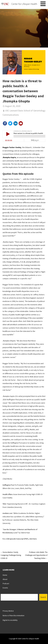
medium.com (7, 513)
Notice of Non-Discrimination (14, 615)
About (5, 579)
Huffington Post (9, 485)
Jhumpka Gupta (9, 157)
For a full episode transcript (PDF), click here (20, 539)
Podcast (6, 583)
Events (5, 588)
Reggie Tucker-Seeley (12, 147)
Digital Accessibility (10, 620)
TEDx (4, 504)
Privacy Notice (8, 611)
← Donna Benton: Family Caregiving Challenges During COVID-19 (11, 555)
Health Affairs (8, 494)
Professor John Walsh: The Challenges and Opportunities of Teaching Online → (36, 555)
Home (5, 575)
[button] (44, 4)
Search (43, 597)
